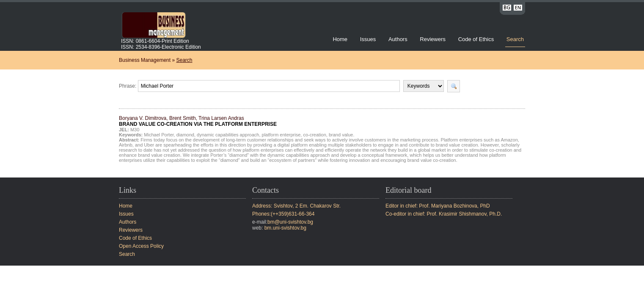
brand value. (342, 135)
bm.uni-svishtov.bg (285, 228)
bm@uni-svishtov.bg (290, 222)
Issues (368, 39)
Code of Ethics (476, 39)
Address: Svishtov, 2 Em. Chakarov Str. (296, 206)
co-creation (314, 135)
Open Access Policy (141, 246)
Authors (398, 39)
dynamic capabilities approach (228, 135)
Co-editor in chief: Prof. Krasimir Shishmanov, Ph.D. (444, 214)
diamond (185, 135)
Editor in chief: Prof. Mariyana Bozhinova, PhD (438, 206)
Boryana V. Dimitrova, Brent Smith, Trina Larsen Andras (198, 121)
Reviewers (433, 39)
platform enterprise (281, 135)
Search (515, 39)
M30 (135, 130)
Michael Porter (159, 135)
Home (340, 39)
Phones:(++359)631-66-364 (283, 214)
